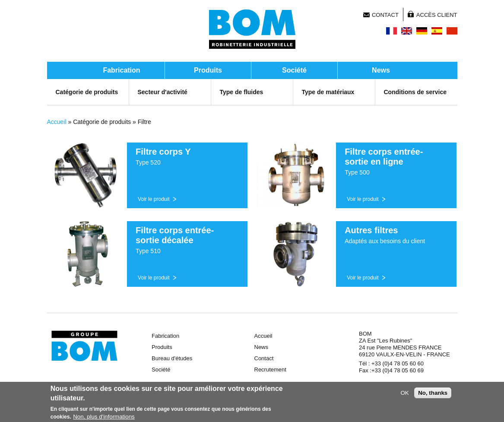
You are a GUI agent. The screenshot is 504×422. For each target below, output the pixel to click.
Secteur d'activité (163, 92)
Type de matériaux (328, 92)
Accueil (57, 122)
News (381, 70)
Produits (208, 70)
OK (404, 394)
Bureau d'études (172, 358)
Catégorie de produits (87, 92)
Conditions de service (415, 92)
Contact (385, 15)
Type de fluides (242, 92)
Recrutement (270, 370)
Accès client (437, 15)
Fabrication (121, 70)
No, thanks (433, 394)
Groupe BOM (84, 346)
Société (294, 70)
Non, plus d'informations (104, 417)
